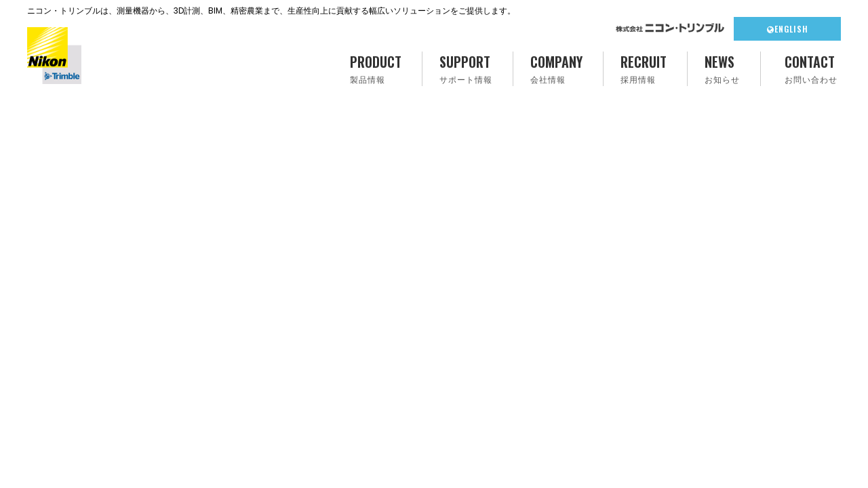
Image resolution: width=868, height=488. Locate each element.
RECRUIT (644, 69)
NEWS (722, 69)
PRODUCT (376, 69)
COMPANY (556, 69)
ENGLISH (788, 29)
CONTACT (811, 69)
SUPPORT (466, 69)
